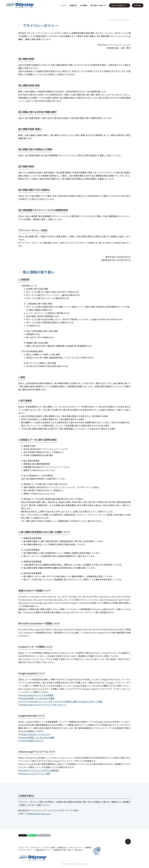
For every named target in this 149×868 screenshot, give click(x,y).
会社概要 (84, 5)
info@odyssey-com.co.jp (38, 814)
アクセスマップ (35, 847)
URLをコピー (45, 835)
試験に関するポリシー (43, 850)
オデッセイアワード (76, 847)
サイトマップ (23, 847)
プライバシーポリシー (26, 850)
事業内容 (73, 5)
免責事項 (88, 847)
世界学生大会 (62, 847)
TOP (110, 20)
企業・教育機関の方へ (120, 5)
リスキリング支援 (49, 847)
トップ (64, 5)
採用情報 (138, 5)
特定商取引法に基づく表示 (62, 850)
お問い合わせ (78, 850)
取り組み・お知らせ (98, 5)
